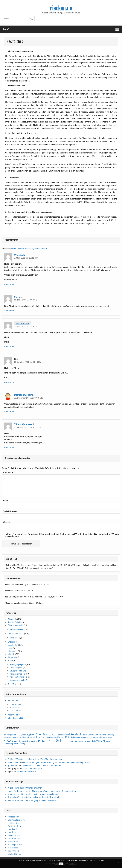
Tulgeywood (13, 851)
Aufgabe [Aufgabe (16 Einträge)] (11, 735)
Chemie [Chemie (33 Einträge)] (40, 734)
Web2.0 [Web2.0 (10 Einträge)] (16, 744)
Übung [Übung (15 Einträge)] (23, 743)
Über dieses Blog (15, 718)
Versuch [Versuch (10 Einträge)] (109, 741)
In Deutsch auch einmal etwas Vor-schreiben (42, 765)
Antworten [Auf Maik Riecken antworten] (9, 346)
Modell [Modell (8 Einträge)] (110, 737)
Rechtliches (13, 700)
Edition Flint (13, 823)
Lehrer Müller (14, 838)
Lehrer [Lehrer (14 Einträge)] (74, 737)
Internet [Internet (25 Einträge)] (41, 737)
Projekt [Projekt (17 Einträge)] (52, 741)
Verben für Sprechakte (33, 768)
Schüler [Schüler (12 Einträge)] (71, 741)
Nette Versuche (17, 629)
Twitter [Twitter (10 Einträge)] (81, 741)
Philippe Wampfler (16, 759)
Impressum (15, 707)
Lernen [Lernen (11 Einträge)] (80, 737)
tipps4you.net (14, 715)
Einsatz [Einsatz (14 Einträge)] (91, 735)
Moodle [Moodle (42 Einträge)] (9, 741)
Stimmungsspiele (17, 680)
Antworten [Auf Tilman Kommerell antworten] (9, 447)
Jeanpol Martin (14, 835)
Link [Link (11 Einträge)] (85, 737)
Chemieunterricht (15, 625)
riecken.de (61, 8)
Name (6, 501)
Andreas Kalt (13, 817)
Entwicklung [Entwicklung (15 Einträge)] (100, 735)
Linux (10, 648)
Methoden (12, 651)
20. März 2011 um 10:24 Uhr (26, 326)
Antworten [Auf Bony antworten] (9, 382)
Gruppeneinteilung (18, 671)
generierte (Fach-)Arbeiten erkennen (45, 759)
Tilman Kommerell (24, 424)
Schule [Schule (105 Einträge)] (62, 740)
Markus (18, 297)
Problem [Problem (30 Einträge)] (43, 741)
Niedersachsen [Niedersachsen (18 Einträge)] (25, 741)
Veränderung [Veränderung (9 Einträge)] (8, 744)
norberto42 (13, 842)
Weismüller (20, 255)
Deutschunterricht (16, 633)
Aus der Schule (14, 622)
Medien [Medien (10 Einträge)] (96, 737)
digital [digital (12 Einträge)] (85, 735)
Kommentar (9, 472)
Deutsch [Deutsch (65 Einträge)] (76, 734)
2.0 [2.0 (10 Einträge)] (5, 735)
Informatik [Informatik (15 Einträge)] (31, 737)
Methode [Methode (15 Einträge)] (103, 737)
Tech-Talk (12, 684)
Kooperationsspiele (18, 677)
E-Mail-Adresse (11, 511)
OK (61, 864)
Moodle (11, 654)
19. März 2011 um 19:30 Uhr (26, 300)
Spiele (10, 660)
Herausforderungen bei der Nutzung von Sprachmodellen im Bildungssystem (56, 762)
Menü (6, 29)
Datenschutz (15, 704)
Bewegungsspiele (18, 664)
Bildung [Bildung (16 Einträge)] (26, 735)
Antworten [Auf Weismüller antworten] (9, 284)
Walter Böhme (14, 854)
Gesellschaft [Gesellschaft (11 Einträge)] (17, 737)
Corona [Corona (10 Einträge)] (48, 735)
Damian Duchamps (24, 395)
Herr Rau (12, 832)
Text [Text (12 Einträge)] (76, 741)
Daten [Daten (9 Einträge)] (54, 735)
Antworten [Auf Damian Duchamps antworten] (9, 412)
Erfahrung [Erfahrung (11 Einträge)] (110, 735)
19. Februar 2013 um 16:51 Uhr (27, 427)
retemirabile (13, 762)
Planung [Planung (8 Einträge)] (35, 741)
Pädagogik (12, 657)
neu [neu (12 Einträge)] (16, 741)
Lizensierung (15, 711)
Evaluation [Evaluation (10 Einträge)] (8, 737)
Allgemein (12, 619)
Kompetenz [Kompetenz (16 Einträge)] (51, 737)
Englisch (12, 642)
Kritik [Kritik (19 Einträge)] (68, 737)
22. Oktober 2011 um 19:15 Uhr (28, 362)
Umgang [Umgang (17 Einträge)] (88, 741)
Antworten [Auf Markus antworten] (9, 311)
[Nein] (119, 862)
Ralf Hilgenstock (15, 845)
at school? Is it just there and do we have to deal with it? (34, 797)
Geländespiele (16, 668)
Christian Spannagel (16, 820)
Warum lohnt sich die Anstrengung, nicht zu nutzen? (32, 800)
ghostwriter (13, 765)
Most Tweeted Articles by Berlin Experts (29, 249)
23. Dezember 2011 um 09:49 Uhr (29, 398)
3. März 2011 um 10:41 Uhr (26, 258)
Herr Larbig (13, 829)
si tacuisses (13, 848)
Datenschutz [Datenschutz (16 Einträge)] (63, 735)
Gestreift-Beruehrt (16, 826)
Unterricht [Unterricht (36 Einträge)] (99, 741)
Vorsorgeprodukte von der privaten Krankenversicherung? (34, 794)
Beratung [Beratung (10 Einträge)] (19, 735)
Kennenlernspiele (17, 674)
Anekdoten (15, 638)
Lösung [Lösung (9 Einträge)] (90, 737)
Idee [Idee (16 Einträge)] (24, 737)
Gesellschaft (13, 645)
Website (7, 522)
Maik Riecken (22, 323)
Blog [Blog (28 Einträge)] (33, 734)
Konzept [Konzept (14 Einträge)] (61, 737)
